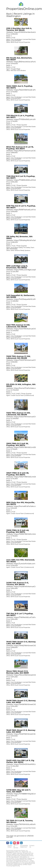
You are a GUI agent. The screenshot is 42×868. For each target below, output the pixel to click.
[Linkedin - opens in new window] (21, 843)
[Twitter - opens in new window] (11, 843)
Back (9, 14)
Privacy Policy (10, 846)
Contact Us (32, 846)
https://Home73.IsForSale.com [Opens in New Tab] (26, 388)
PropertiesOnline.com (24, 9)
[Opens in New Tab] (21, 25)
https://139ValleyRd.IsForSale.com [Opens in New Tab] (27, 240)
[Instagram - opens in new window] (18, 843)
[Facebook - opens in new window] (8, 843)
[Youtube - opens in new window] (14, 843)
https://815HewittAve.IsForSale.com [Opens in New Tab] (28, 62)
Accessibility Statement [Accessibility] (24, 846)
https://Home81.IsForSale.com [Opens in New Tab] (26, 506)
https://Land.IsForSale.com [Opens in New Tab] (24, 564)
